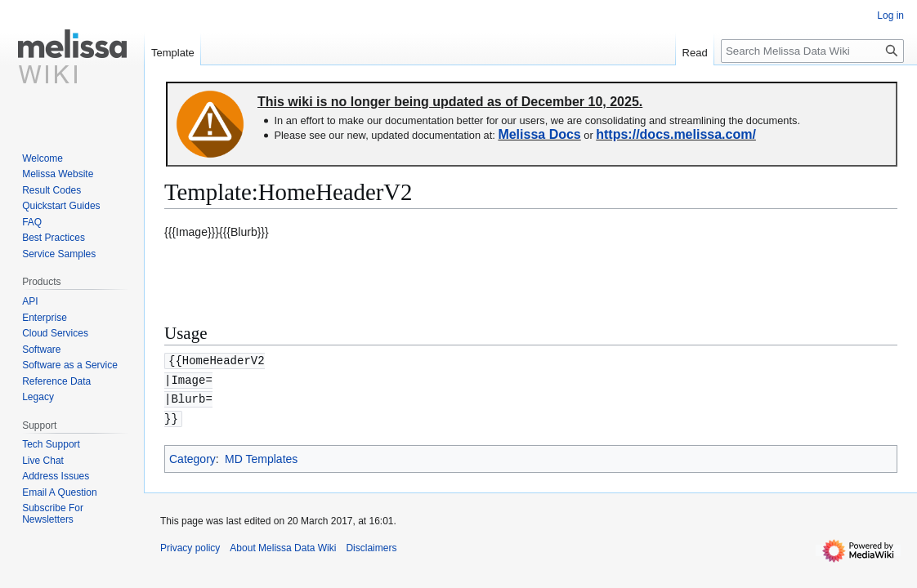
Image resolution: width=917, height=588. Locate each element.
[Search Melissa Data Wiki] (812, 51)
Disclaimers (371, 545)
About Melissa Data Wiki (283, 545)
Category (192, 456)
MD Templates (261, 456)
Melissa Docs (539, 134)
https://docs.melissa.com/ (676, 134)
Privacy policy (190, 545)
